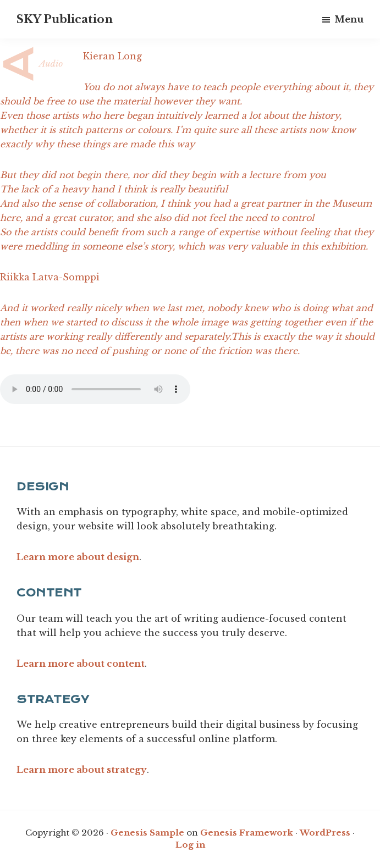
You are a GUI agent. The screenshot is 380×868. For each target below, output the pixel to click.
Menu (349, 19)
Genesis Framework (247, 833)
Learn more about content (81, 664)
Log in (190, 845)
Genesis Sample (147, 833)
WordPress (325, 833)
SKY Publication (65, 19)
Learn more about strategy (82, 770)
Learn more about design (78, 557)
